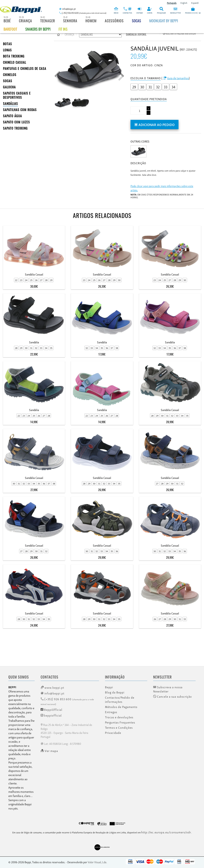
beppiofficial (51, 715)
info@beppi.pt (52, 693)
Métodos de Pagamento (121, 707)
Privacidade (113, 733)
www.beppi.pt (52, 687)
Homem (91, 21)
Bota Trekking (14, 56)
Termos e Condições (119, 727)
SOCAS (8, 81)
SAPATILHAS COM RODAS (20, 110)
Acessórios (114, 21)
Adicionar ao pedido (154, 124)
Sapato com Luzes (16, 122)
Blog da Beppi (115, 692)
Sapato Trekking (15, 128)
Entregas (111, 712)
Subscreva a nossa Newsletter (168, 689)
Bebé (7, 21)
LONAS (7, 50)
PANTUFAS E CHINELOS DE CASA (25, 68)
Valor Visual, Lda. (97, 862)
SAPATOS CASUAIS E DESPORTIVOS (17, 95)
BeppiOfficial (51, 709)
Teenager (48, 21)
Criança (25, 21)
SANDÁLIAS (10, 103)
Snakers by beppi (38, 29)
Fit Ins (63, 29)
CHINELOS (10, 75)
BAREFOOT (10, 29)
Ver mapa (49, 751)
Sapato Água (12, 116)
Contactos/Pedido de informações (120, 700)
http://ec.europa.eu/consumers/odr (166, 832)
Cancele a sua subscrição (173, 696)
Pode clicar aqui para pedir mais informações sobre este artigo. (162, 188)
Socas (136, 21)
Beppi (109, 687)
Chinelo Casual (15, 62)
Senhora (70, 21)
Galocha (9, 87)
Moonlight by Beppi (164, 21)
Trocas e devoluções (119, 717)
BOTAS (7, 44)
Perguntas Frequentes (120, 722)
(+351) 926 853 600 (67, 701)
